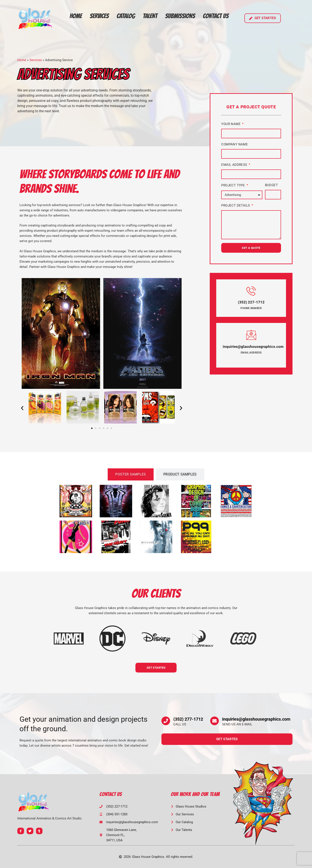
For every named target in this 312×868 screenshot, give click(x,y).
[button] (22, 408)
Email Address (235, 165)
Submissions (180, 16)
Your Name (231, 124)
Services (99, 16)
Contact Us (216, 16)
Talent (150, 16)
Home (76, 16)
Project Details (236, 205)
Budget (271, 185)
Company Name (235, 144)
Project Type (233, 185)
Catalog (126, 16)
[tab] (131, 474)
